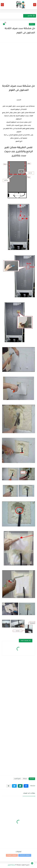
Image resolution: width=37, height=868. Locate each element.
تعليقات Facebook (25, 855)
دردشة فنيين (11, 865)
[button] (26, 786)
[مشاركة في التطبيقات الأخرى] (9, 786)
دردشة (32, 24)
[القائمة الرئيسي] (35, 5)
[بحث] (2, 5)
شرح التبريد (17, 779)
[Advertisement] (18, 63)
